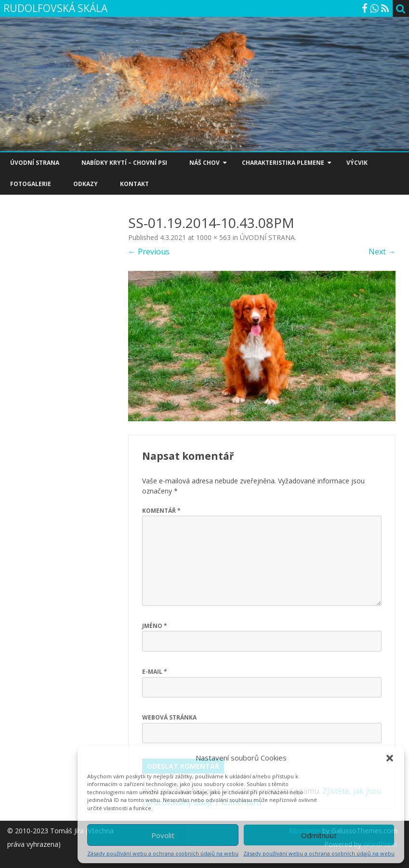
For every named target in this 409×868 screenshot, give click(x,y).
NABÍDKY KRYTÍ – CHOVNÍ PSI (124, 163)
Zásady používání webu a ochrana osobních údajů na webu (163, 853)
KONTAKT (134, 184)
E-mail (155, 672)
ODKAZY (86, 184)
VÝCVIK (357, 163)
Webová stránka (169, 717)
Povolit (163, 835)
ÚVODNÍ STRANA (35, 163)
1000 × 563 (213, 237)
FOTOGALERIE (31, 184)
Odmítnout (319, 835)
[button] (390, 758)
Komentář (161, 511)
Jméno (155, 626)
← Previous (149, 252)
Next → (382, 252)
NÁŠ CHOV (204, 163)
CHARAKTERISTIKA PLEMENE (283, 163)
